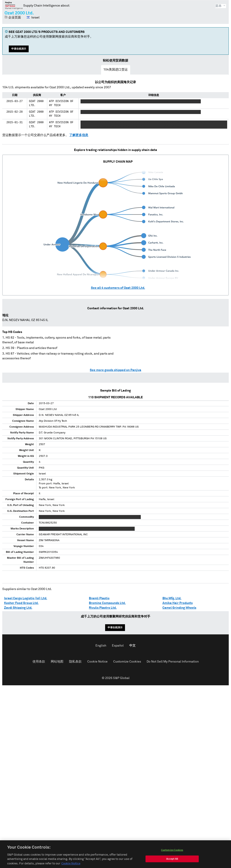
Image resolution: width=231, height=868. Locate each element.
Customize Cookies (127, 662)
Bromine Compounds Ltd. (107, 603)
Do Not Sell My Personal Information (173, 662)
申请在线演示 (19, 49)
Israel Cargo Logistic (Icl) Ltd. (26, 598)
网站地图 (57, 662)
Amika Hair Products (178, 603)
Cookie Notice (97, 662)
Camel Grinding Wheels (179, 608)
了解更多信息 (79, 135)
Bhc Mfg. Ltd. (172, 598)
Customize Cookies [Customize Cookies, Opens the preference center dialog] (172, 855)
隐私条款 (75, 662)
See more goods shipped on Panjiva (115, 370)
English (101, 646)
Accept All (172, 863)
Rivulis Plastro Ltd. (103, 608)
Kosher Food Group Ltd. (21, 603)
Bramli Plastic (99, 598)
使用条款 (39, 662)
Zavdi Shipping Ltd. (18, 608)
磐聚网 (14, 5)
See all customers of (118, 288)
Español (118, 646)
